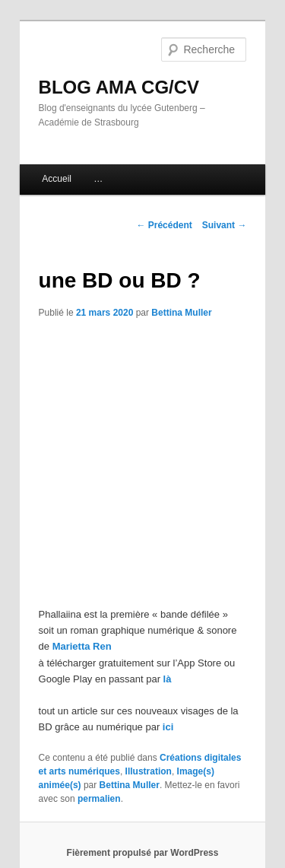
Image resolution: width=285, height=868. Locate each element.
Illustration (149, 771)
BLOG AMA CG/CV (119, 87)
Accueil (57, 179)
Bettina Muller (181, 313)
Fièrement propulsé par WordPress (143, 853)
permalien (99, 799)
